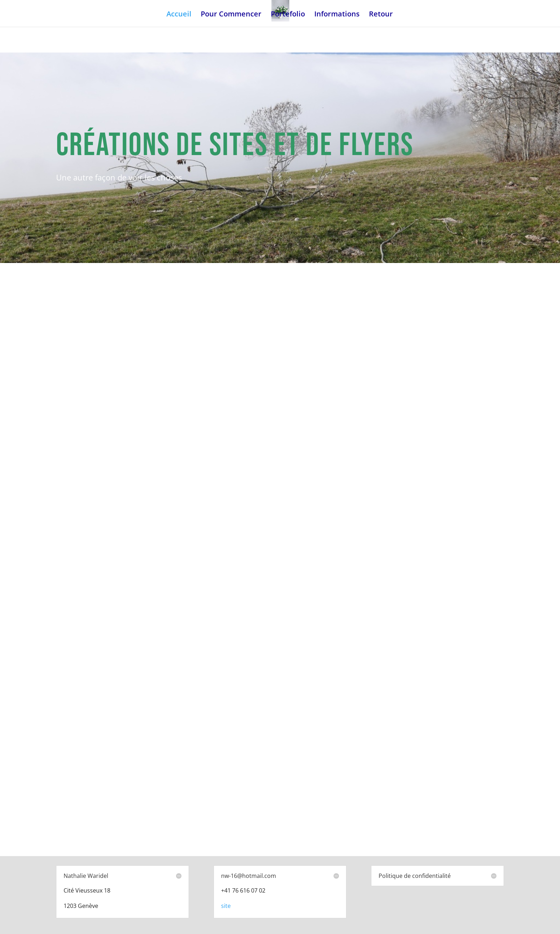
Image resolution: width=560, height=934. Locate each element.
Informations (337, 15)
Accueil (179, 15)
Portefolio (288, 15)
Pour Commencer (231, 15)
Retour (381, 15)
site (226, 906)
